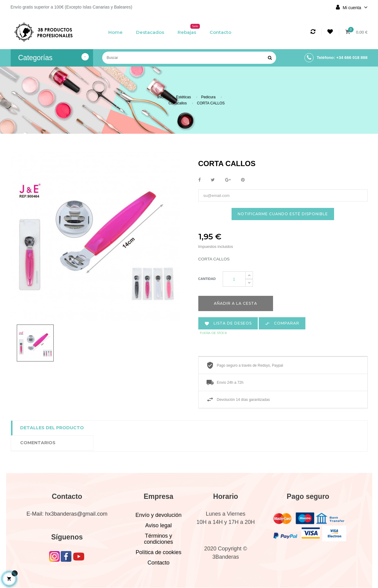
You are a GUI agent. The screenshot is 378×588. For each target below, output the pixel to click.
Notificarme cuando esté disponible (283, 214)
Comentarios (38, 443)
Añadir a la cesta (236, 304)
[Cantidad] (234, 279)
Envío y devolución (158, 515)
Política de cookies (158, 553)
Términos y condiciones (158, 539)
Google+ (228, 180)
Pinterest (243, 180)
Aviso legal (158, 526)
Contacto (158, 563)
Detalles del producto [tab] (52, 428)
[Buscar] (189, 58)
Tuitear (213, 180)
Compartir (200, 180)
